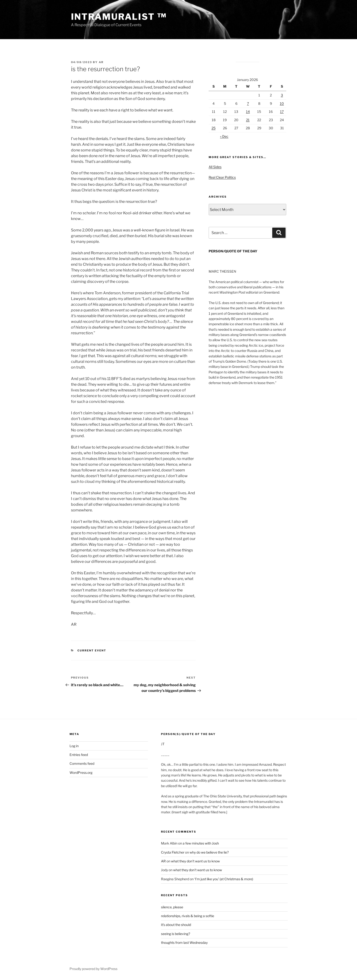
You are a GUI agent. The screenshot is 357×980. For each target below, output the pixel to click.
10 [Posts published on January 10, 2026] (282, 103)
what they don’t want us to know (195, 861)
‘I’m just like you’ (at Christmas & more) (224, 879)
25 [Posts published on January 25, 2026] (214, 128)
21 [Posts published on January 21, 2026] (248, 120)
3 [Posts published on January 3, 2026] (282, 95)
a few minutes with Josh (201, 843)
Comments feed (82, 763)
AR (101, 62)
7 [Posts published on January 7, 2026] (248, 103)
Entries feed (79, 755)
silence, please (172, 907)
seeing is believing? (176, 934)
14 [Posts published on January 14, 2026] (248, 112)
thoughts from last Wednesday (184, 942)
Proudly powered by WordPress (93, 969)
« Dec (224, 136)
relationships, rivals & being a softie (188, 916)
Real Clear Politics (222, 177)
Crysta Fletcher (173, 852)
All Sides (215, 167)
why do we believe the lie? (209, 852)
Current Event (92, 650)
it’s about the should (176, 925)
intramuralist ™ (119, 17)
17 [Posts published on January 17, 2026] (282, 112)
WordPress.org (81, 772)
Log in (74, 746)
